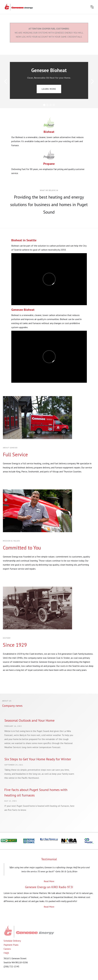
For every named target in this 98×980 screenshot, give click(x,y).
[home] (19, 7)
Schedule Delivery (12, 941)
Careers (7, 949)
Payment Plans (11, 945)
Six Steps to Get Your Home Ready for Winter (38, 759)
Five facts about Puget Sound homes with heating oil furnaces (36, 792)
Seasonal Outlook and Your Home (29, 720)
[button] (92, 7)
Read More (49, 881)
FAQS (6, 953)
